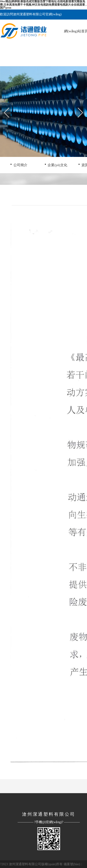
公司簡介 (19, 164)
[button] (80, 113)
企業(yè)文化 (56, 164)
